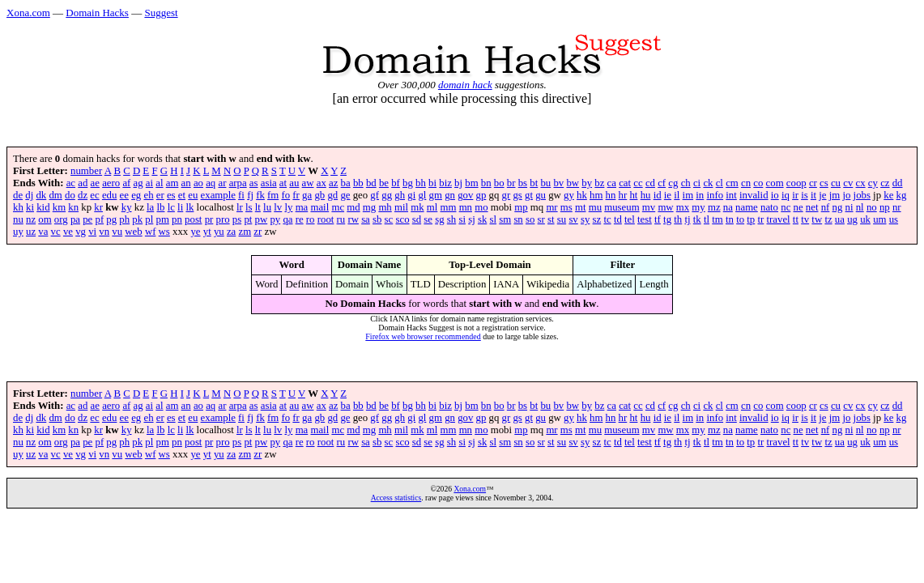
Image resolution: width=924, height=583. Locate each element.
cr (813, 183)
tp (751, 219)
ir (795, 195)
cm (732, 183)
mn (466, 207)
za (231, 232)
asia (269, 183)
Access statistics (396, 498)
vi (92, 232)
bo (499, 183)
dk (41, 195)
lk (189, 207)
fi (241, 195)
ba (346, 183)
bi (432, 183)
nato (769, 207)
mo (481, 207)
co (758, 183)
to (740, 219)
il (677, 195)
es (171, 195)
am (172, 183)
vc (56, 232)
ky (127, 207)
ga (307, 195)
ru (341, 219)
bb (358, 183)
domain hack (465, 85)
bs (523, 183)
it (813, 195)
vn (104, 232)
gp (481, 195)
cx (861, 183)
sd (417, 219)
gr (507, 195)
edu (109, 195)
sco (402, 219)
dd (898, 183)
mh (385, 207)
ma (302, 207)
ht (633, 195)
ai (149, 183)
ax (321, 183)
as (254, 183)
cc (638, 183)
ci (697, 183)
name (747, 207)
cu (836, 183)
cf (662, 183)
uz (31, 232)
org (61, 219)
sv (573, 219)
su (562, 219)
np (885, 207)
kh (18, 207)
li (180, 207)
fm (273, 195)
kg (902, 195)
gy (569, 195)
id (658, 195)
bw (573, 183)
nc (786, 207)
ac (71, 183)
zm (245, 232)
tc (607, 219)
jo (846, 195)
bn (486, 183)
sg (439, 219)
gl (422, 195)
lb (160, 207)
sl (494, 219)
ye (195, 232)
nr (897, 207)
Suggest (161, 13)
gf (375, 195)
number (86, 171)
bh (421, 183)
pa (75, 219)
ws (164, 232)
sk (482, 219)
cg (673, 183)
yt (207, 232)
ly (288, 207)
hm (596, 195)
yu (219, 232)
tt (796, 219)
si (462, 219)
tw (817, 219)
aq (211, 183)
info (715, 195)
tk (697, 219)
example (218, 195)
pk (137, 219)
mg (369, 207)
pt (248, 219)
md (353, 207)
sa (366, 219)
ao (198, 183)
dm (55, 195)
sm (505, 219)
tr (760, 219)
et (182, 195)
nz (31, 219)
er (160, 195)
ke (888, 195)
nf (826, 207)
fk (260, 195)
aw (308, 183)
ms (566, 207)
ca (612, 183)
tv (805, 219)
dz (83, 195)
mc (338, 207)
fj (250, 195)
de (18, 195)
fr (296, 195)
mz (714, 207)
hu (646, 195)
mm (449, 207)
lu (267, 207)
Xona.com (28, 13)
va (43, 232)
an (186, 183)
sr (541, 219)
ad (83, 183)
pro (223, 219)
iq (786, 195)
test (645, 219)
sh (451, 219)
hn (611, 195)
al (159, 183)
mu (595, 207)
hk (582, 195)
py (275, 219)
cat (625, 183)
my (698, 207)
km (59, 207)
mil (401, 207)
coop (796, 183)
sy (585, 219)
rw (353, 219)
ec (94, 195)
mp (521, 207)
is (805, 195)
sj (472, 219)
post (193, 219)
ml (432, 207)
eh (148, 195)
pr (209, 219)
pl (149, 219)
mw (665, 207)
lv (278, 207)
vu (117, 232)
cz (885, 183)
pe (87, 219)
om (45, 219)
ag (138, 183)
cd (650, 183)
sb (377, 219)
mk (417, 207)
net (812, 207)
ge (345, 195)
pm (163, 219)
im (688, 195)
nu (18, 219)
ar (222, 183)
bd (371, 183)
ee (124, 195)
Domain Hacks (97, 13)
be (384, 183)
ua (840, 219)
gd (332, 195)
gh (400, 195)
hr (623, 195)
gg (387, 195)
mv (649, 207)
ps (237, 219)
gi (411, 195)
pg (111, 219)
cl (720, 183)
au (294, 183)
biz (445, 183)
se (428, 219)
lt (258, 207)
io (775, 195)
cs (824, 183)
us (894, 219)
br (511, 183)
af (126, 183)
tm (717, 219)
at (283, 183)
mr (551, 207)
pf (99, 219)
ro (311, 219)
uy (18, 232)
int (731, 195)
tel (630, 219)
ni (849, 207)
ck (708, 183)
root (326, 219)
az (333, 183)
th (678, 219)
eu (193, 195)
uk (865, 219)
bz (599, 183)
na (728, 207)
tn (730, 219)
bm (471, 183)
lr (240, 207)
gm (436, 195)
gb (319, 195)
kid (43, 207)
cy (873, 183)
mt (581, 207)
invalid (754, 195)
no (872, 207)
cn (746, 183)
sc (389, 219)
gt (529, 195)
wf (151, 232)
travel (779, 219)
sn (518, 219)
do (70, 195)
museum (622, 207)
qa (287, 219)
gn (450, 195)
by (587, 183)
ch (686, 183)
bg (408, 183)
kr (98, 207)
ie (668, 195)
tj (687, 219)
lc (171, 207)
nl (860, 207)
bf (396, 183)
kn (73, 207)
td (618, 219)
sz (597, 219)
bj (458, 183)
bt (534, 183)
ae (95, 183)
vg (81, 232)
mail (319, 207)
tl (707, 219)
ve (68, 232)
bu (545, 183)
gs (517, 195)
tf (658, 219)
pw (262, 219)
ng (838, 207)
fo (285, 195)
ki (30, 207)
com (775, 183)
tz (828, 219)
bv (558, 183)
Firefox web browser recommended (423, 336)
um (879, 219)
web (133, 232)
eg (136, 195)
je (822, 195)
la (150, 207)
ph (124, 219)
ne (798, 207)
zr (258, 232)
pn (177, 219)
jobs (862, 195)
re (300, 219)
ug (852, 219)
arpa (238, 183)
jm (835, 195)
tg (667, 219)
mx (683, 207)
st (551, 219)
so (530, 219)
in (700, 195)
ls (249, 207)
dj (29, 195)
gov (465, 195)
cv (848, 183)
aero (111, 183)
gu (541, 195)
